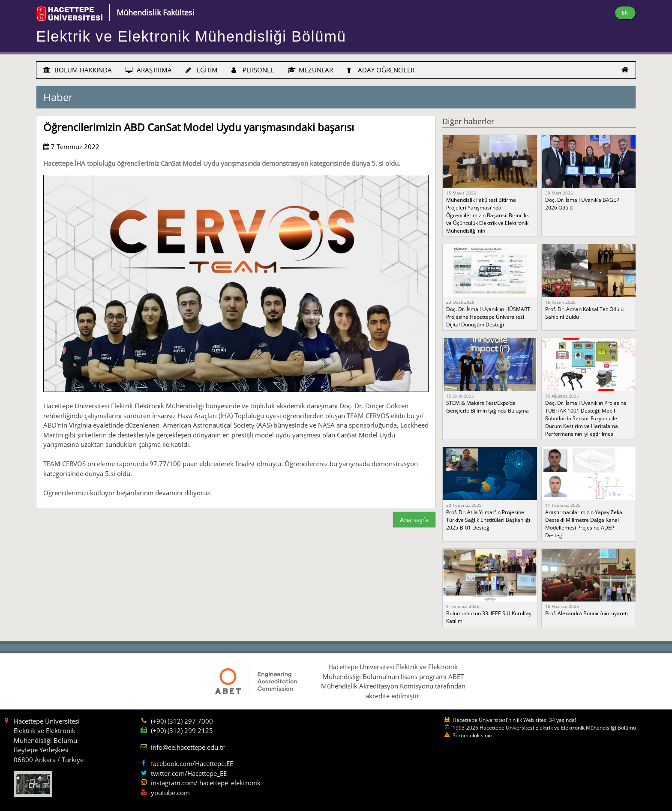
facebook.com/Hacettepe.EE (192, 763)
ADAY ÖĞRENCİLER (381, 70)
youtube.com (170, 793)
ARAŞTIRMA (149, 70)
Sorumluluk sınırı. (473, 735)
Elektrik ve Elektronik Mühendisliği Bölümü (191, 36)
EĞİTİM (202, 70)
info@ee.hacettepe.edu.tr (188, 747)
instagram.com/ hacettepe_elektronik (206, 783)
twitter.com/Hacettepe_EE (189, 773)
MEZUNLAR (310, 70)
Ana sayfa (414, 520)
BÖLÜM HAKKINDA (78, 70)
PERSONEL (253, 70)
